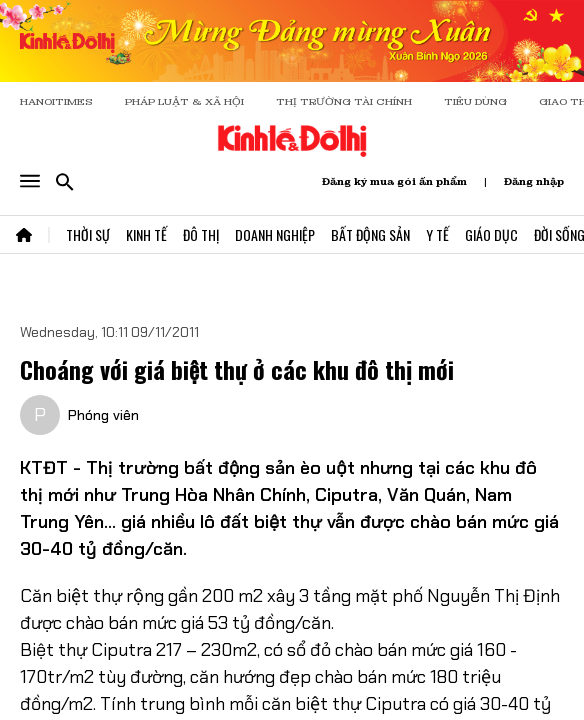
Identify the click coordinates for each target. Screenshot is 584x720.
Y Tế (437, 234)
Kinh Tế (146, 234)
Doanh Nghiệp (275, 234)
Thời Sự (88, 234)
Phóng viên (103, 415)
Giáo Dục (491, 234)
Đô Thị (201, 234)
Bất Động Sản (370, 234)
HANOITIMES (56, 101)
